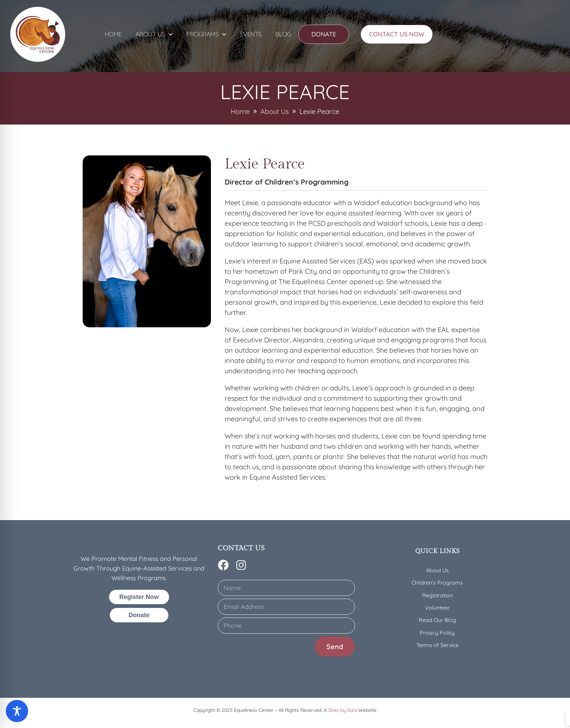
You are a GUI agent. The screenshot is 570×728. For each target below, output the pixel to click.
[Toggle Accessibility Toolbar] (17, 711)
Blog (283, 34)
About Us (154, 34)
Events (251, 34)
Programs (206, 34)
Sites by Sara (343, 710)
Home (113, 34)
